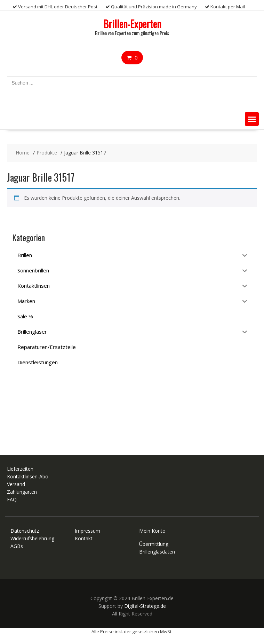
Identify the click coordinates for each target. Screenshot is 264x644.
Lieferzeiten (20, 469)
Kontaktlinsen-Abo (28, 476)
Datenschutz (25, 531)
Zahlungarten (22, 492)
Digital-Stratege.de (145, 606)
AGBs (17, 546)
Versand (16, 484)
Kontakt (84, 538)
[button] (252, 119)
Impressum (87, 531)
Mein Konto (152, 531)
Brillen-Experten (132, 24)
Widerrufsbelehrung (32, 538)
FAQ (12, 499)
